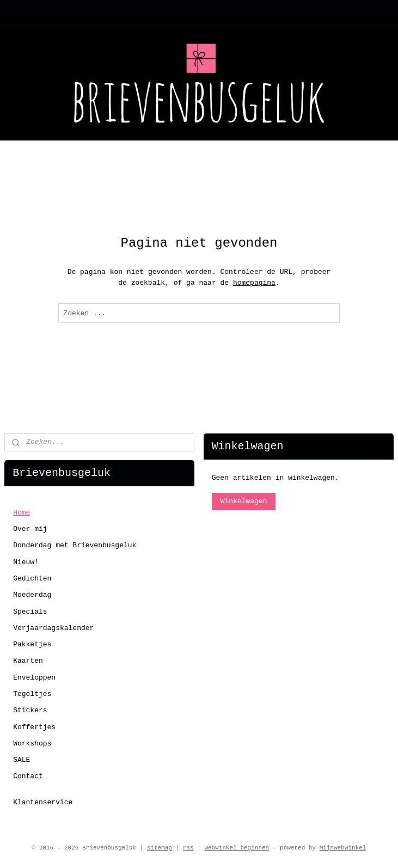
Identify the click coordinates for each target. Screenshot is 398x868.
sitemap (160, 848)
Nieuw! (26, 562)
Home (22, 513)
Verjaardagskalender (53, 628)
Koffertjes (34, 727)
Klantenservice (43, 802)
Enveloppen (34, 678)
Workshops (32, 744)
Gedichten (32, 579)
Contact (28, 776)
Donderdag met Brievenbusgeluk (75, 545)
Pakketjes (32, 644)
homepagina (254, 283)
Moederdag (32, 595)
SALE (22, 760)
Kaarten (28, 661)
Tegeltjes (32, 694)
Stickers (30, 710)
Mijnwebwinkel (343, 848)
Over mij (30, 529)
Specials (30, 612)
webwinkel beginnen (237, 848)
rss (188, 848)
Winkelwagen (244, 501)
